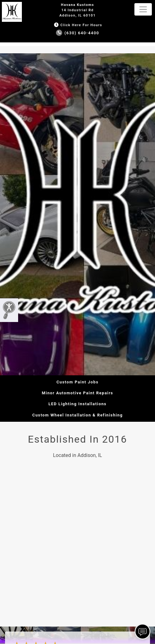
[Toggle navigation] (143, 9)
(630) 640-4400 (78, 33)
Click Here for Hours (77, 25)
